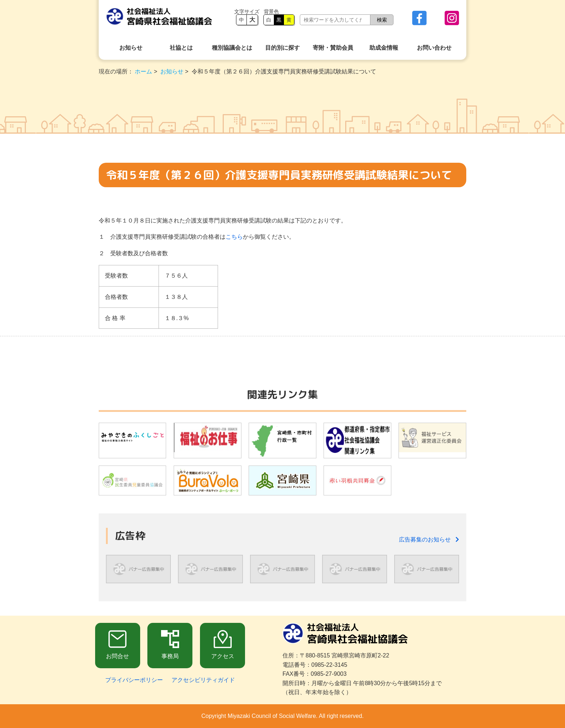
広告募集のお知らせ (429, 540)
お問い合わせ (434, 48)
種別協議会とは (232, 48)
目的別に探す (282, 48)
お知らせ (131, 48)
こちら (234, 237)
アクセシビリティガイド (203, 680)
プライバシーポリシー (134, 680)
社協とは (181, 48)
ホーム (143, 71)
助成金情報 (384, 48)
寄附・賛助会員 (333, 48)
